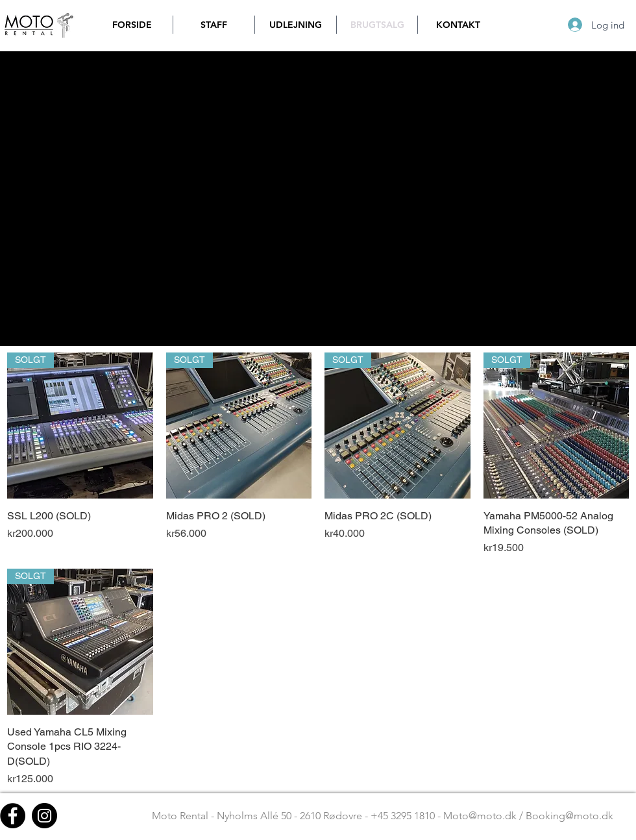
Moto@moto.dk (480, 816)
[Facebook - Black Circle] (13, 816)
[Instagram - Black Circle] (44, 816)
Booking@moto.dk (569, 816)
